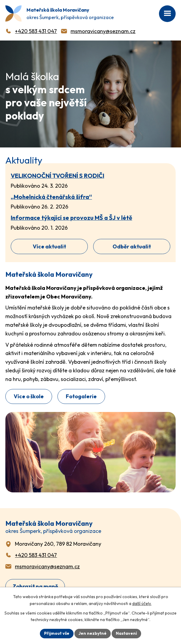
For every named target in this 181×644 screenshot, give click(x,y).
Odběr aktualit (132, 246)
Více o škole (29, 396)
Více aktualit (49, 246)
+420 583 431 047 (36, 31)
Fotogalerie (81, 396)
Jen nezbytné (93, 633)
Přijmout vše (57, 633)
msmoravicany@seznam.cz (103, 31)
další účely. (142, 603)
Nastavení (126, 633)
